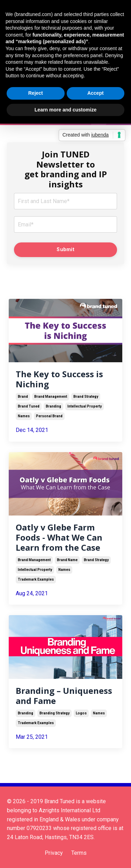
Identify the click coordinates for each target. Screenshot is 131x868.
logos (81, 713)
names (24, 416)
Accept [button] (96, 93)
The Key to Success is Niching (59, 379)
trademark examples (36, 579)
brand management (51, 397)
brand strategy (86, 397)
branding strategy (54, 713)
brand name (67, 560)
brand (23, 397)
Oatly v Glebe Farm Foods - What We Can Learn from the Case (59, 537)
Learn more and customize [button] (65, 110)
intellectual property (85, 406)
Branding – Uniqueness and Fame (64, 696)
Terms (79, 853)
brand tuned (29, 406)
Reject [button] (36, 93)
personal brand (49, 416)
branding (53, 406)
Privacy (54, 853)
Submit (65, 250)
